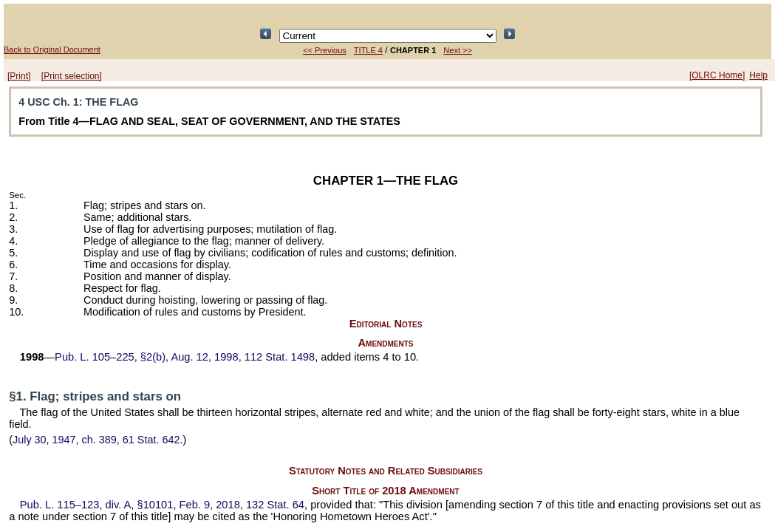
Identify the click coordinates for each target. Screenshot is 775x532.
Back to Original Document (52, 50)
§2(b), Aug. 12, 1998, (185, 357)
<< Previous (325, 50)
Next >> (458, 50)
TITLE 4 (368, 50)
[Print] (19, 76)
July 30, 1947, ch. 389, (96, 440)
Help (758, 75)
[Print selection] (72, 76)
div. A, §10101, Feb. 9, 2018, (162, 505)
